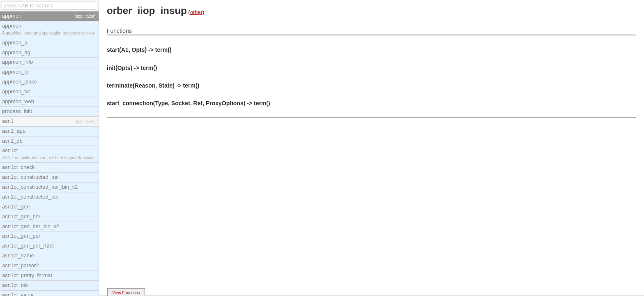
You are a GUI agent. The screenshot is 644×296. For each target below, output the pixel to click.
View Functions (126, 293)
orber (196, 12)
